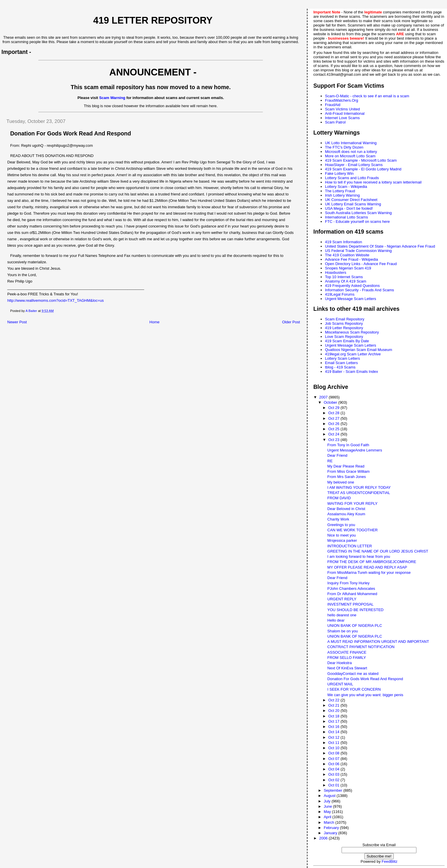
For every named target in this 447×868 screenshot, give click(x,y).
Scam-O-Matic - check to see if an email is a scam (367, 96)
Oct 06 (334, 764)
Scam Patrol (335, 122)
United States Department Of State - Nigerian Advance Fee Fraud (380, 246)
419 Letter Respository (344, 328)
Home (154, 322)
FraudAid (333, 105)
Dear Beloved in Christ (346, 509)
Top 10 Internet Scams (344, 277)
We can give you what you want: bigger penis (365, 695)
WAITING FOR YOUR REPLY (352, 503)
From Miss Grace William (348, 471)
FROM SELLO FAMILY (347, 658)
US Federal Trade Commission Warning (358, 251)
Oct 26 (334, 424)
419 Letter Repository (153, 20)
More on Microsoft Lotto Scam (350, 156)
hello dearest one (342, 615)
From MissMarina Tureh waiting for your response (369, 573)
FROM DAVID (339, 498)
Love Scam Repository (344, 337)
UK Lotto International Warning (351, 143)
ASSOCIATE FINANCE (347, 652)
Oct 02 (334, 780)
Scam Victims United (342, 109)
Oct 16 (334, 727)
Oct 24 (334, 434)
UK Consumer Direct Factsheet (351, 200)
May (328, 812)
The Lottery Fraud (340, 191)
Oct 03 (334, 774)
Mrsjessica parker (342, 540)
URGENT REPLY (342, 599)
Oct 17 (334, 721)
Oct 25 (334, 429)
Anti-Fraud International (345, 113)
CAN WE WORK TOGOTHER (353, 530)
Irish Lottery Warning (342, 195)
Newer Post (17, 322)
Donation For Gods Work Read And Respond (365, 679)
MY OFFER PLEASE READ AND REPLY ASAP (367, 567)
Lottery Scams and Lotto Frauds (352, 178)
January (331, 833)
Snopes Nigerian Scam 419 (348, 268)
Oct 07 (334, 759)
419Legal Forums (340, 294)
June (328, 806)
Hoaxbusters (336, 272)
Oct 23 (334, 440)
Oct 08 (334, 753)
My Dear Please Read (346, 466)
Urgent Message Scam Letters (351, 299)
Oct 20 (334, 711)
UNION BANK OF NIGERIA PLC (355, 626)
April (328, 817)
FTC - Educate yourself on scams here (357, 222)
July (328, 801)
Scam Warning (112, 98)
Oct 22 (334, 700)
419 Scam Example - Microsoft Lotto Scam (361, 160)
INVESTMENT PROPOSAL (350, 604)
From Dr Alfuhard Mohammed (352, 594)
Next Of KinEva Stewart (347, 668)
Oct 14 (334, 732)
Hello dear (336, 620)
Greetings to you (341, 525)
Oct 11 (334, 743)
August (330, 796)
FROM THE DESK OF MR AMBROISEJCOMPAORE (372, 562)
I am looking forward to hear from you (359, 556)
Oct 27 (334, 418)
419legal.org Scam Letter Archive (353, 354)
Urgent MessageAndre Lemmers (355, 450)
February (332, 828)
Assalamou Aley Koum (346, 514)
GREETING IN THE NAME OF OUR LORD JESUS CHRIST (378, 551)
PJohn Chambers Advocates (351, 589)
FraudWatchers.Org (342, 100)
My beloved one (341, 482)
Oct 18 (334, 716)
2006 (324, 838)
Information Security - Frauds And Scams (359, 290)
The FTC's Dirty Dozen (344, 147)
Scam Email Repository (345, 319)
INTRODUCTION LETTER (350, 546)
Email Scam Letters (341, 363)
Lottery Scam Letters (342, 358)
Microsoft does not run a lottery (351, 152)
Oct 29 (334, 408)
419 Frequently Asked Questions (352, 286)
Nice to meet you (342, 535)
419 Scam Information (343, 242)
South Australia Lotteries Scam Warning (358, 213)
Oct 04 (334, 769)
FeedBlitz (390, 861)
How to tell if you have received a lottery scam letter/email (373, 182)
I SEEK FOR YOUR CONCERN (354, 689)
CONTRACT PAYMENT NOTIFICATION (361, 647)
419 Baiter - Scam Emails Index (351, 372)
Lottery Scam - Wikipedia (346, 187)
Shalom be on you (343, 631)
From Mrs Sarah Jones (347, 477)
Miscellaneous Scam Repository (352, 332)
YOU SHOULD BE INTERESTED (355, 610)
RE (330, 461)
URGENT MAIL (340, 684)
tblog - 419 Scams (340, 367)
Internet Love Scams (342, 118)
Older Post (291, 322)
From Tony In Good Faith (348, 445)
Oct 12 (334, 737)
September (334, 790)
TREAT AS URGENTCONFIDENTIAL (359, 493)
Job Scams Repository (344, 323)
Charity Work (338, 519)
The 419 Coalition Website (347, 255)
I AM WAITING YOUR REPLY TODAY (359, 487)
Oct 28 (334, 413)
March (330, 822)
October (331, 402)
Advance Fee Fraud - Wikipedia (351, 259)
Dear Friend (337, 455)
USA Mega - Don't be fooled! (349, 208)
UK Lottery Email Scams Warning (353, 204)
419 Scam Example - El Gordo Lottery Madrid (363, 169)
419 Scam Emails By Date (347, 341)
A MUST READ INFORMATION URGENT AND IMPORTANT (378, 642)
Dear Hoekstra (340, 663)
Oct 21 (334, 705)
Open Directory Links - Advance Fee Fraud (361, 264)
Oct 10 (334, 748)
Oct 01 (334, 785)
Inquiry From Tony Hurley (348, 583)
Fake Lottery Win (339, 173)
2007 (324, 397)
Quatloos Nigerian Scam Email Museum (358, 350)
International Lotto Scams (346, 217)
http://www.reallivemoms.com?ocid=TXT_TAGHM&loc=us (55, 300)
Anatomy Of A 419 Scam (346, 281)
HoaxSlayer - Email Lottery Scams (354, 165)
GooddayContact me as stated (353, 674)
